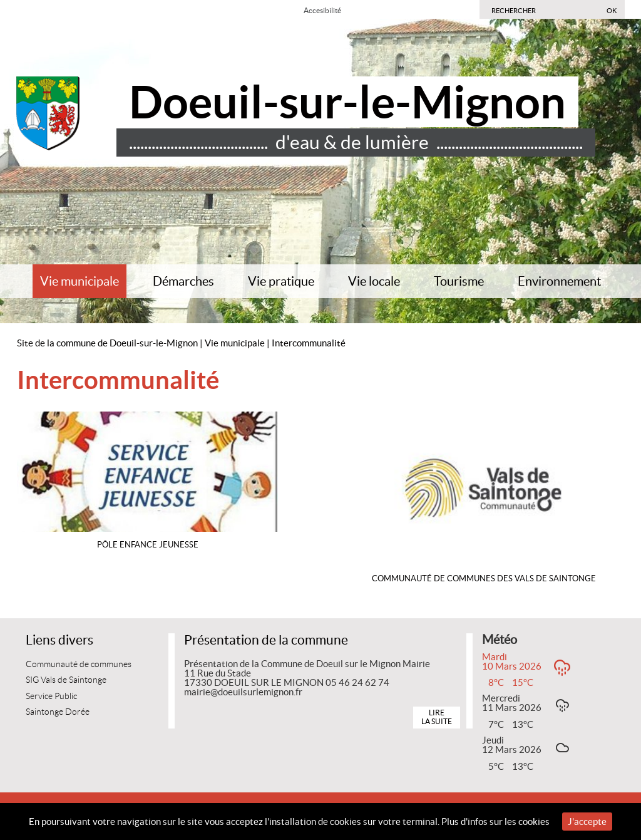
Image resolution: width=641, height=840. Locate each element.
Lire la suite (437, 717)
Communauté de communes (79, 664)
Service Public (51, 696)
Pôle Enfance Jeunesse (148, 545)
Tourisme (459, 281)
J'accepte (587, 822)
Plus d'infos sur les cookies (495, 822)
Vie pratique (281, 281)
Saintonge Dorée (58, 712)
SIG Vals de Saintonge (66, 680)
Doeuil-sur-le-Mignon (347, 102)
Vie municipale (79, 281)
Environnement (559, 281)
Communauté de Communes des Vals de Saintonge (484, 578)
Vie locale (374, 281)
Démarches (183, 281)
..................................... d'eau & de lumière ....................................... (356, 142)
